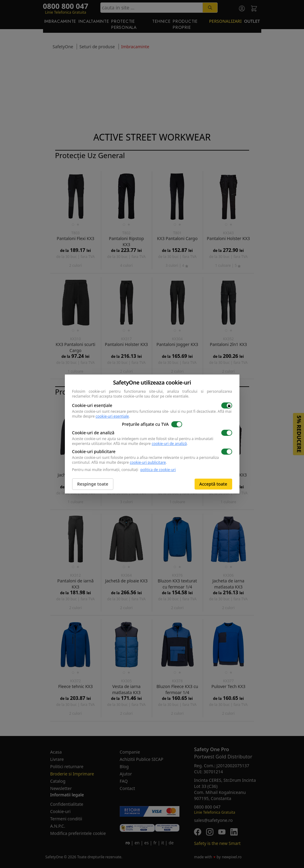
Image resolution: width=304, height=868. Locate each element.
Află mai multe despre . (151, 444)
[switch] (227, 405)
